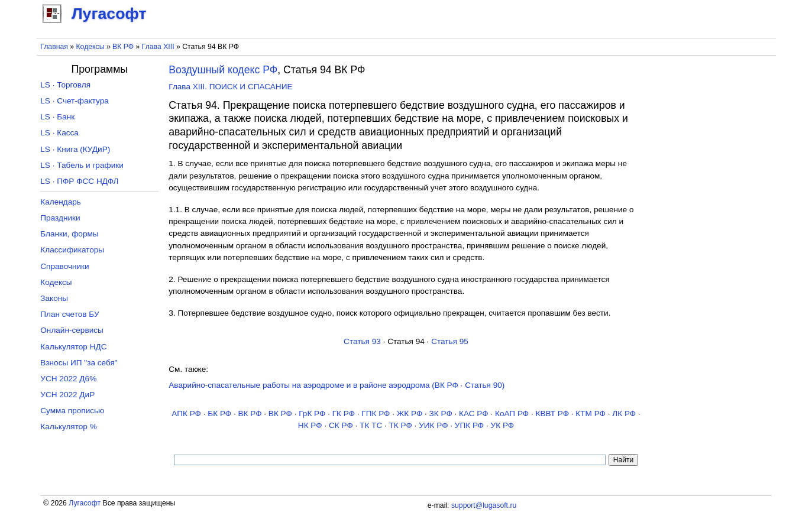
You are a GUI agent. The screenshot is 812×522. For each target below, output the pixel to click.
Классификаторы (72, 250)
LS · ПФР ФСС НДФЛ (79, 181)
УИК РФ (433, 425)
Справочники (64, 266)
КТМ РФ (591, 414)
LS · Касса (59, 133)
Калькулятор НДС (73, 347)
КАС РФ (474, 414)
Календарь (61, 202)
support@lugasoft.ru (484, 505)
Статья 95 (450, 341)
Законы (54, 298)
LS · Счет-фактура (75, 101)
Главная (54, 47)
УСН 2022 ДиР (67, 395)
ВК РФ (123, 47)
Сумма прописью (72, 411)
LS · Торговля (65, 85)
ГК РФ (344, 414)
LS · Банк (57, 117)
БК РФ (219, 414)
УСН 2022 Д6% (68, 379)
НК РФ (310, 425)
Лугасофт (85, 503)
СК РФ (341, 425)
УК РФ (503, 425)
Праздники (60, 218)
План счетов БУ (69, 314)
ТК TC (371, 425)
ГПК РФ (376, 414)
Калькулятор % (68, 427)
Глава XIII (158, 47)
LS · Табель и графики (82, 165)
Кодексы (90, 47)
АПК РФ (186, 414)
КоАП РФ (512, 414)
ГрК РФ (312, 414)
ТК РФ (401, 425)
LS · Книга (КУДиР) (75, 149)
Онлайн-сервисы (72, 330)
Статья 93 (362, 341)
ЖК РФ (410, 414)
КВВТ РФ (552, 414)
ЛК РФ (624, 414)
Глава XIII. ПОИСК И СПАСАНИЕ (230, 87)
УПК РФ (469, 425)
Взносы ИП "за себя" (79, 363)
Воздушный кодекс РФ (223, 70)
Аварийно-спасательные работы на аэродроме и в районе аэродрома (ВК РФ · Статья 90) (337, 385)
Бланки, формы (69, 234)
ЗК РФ (441, 414)
